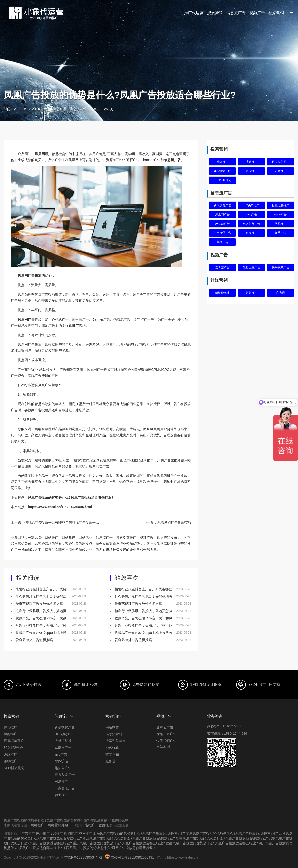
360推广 (57, 833)
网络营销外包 (58, 825)
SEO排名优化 (222, 180)
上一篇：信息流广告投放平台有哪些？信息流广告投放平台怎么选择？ (56, 522)
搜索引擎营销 (116, 741)
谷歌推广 (281, 171)
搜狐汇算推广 (281, 205)
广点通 (281, 293)
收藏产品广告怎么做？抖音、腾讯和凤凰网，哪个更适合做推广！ (65, 618)
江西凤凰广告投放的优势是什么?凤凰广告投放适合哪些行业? (109, 848)
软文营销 (112, 754)
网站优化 (86, 538)
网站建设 (69, 538)
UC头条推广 (251, 205)
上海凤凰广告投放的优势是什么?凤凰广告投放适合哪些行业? (139, 833)
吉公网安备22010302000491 (132, 857)
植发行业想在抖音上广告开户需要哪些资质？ (49, 589)
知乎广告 (281, 233)
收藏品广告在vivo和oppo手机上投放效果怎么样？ (53, 633)
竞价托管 (105, 825)
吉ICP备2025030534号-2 (83, 857)
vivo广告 (251, 215)
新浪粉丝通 (222, 293)
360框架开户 (222, 171)
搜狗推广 (251, 162)
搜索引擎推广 (126, 538)
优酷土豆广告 (251, 267)
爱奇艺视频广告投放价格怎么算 (39, 604)
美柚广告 (222, 242)
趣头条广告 (222, 224)
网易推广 (281, 224)
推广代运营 (194, 13)
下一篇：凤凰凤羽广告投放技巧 (167, 522)
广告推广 (88, 825)
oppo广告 (281, 215)
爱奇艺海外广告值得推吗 (34, 640)
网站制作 (112, 727)
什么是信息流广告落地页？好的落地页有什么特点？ (55, 596)
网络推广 (38, 825)
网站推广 (52, 538)
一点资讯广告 (222, 233)
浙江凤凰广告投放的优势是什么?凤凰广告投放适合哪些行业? (129, 838)
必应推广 (251, 171)
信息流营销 (114, 734)
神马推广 (222, 162)
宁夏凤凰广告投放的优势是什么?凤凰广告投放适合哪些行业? (232, 833)
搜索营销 (215, 13)
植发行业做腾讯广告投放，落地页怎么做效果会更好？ (56, 611)
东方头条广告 (251, 224)
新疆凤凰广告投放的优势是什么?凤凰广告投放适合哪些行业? (222, 838)
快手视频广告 (281, 267)
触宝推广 (251, 233)
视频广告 (257, 13)
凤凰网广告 (222, 215)
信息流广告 (236, 13)
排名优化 (112, 748)
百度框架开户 (281, 162)
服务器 (110, 761)
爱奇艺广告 (222, 267)
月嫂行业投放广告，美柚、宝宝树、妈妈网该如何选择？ (58, 625)
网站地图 (163, 747)
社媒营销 (276, 13)
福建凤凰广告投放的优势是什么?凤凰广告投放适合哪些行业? (212, 843)
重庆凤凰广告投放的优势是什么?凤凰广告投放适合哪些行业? (119, 843)
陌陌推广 (251, 293)
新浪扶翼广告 (222, 205)
